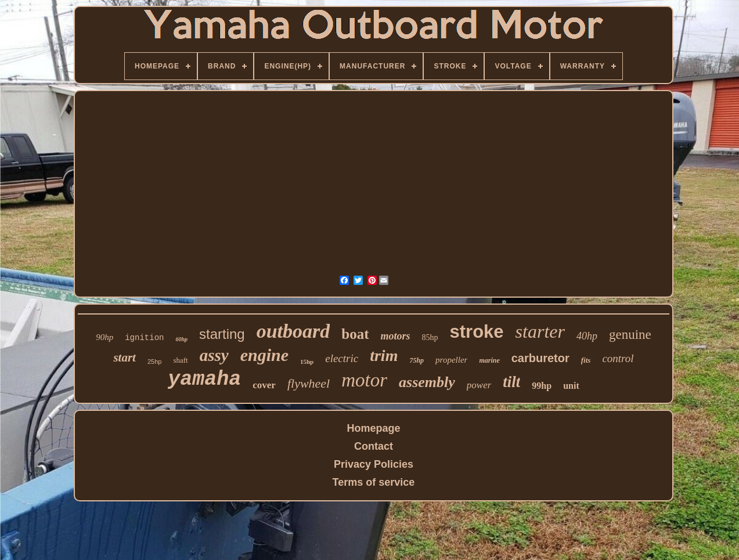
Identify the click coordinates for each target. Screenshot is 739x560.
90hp (104, 337)
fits (586, 360)
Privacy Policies (374, 464)
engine (264, 355)
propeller (451, 360)
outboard (293, 331)
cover (264, 385)
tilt (511, 382)
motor (364, 380)
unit (571, 386)
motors (396, 336)
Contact (374, 446)
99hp (542, 386)
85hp (430, 337)
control (618, 358)
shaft (180, 360)
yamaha (204, 380)
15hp (307, 362)
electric (342, 358)
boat (355, 334)
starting (222, 334)
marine (489, 360)
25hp (154, 362)
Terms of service (374, 482)
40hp (587, 336)
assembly (427, 382)
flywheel (309, 383)
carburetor (540, 358)
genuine (630, 335)
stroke (477, 332)
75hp (417, 360)
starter (540, 331)
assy (214, 355)
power (479, 385)
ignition (144, 338)
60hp (181, 339)
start (125, 357)
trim (384, 355)
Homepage (373, 428)
